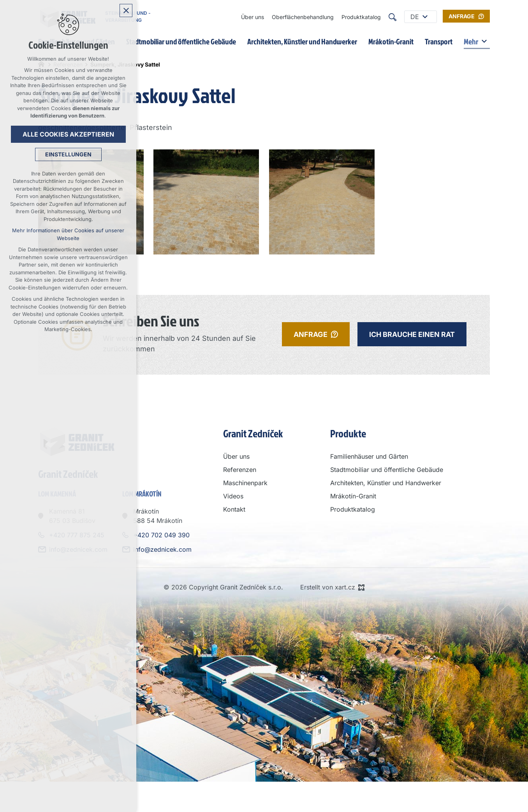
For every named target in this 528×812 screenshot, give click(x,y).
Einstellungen (68, 154)
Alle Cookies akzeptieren (68, 134)
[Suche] (392, 17)
